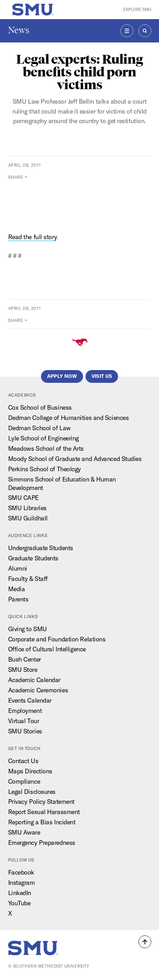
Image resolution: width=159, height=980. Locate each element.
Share (16, 177)
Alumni (18, 568)
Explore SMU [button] (137, 9)
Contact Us (23, 761)
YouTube (19, 903)
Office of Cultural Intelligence (47, 649)
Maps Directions (30, 771)
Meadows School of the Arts (46, 448)
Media (17, 589)
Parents (18, 599)
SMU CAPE (23, 498)
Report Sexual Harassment (44, 812)
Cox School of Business (40, 407)
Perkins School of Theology (45, 469)
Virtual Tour (24, 721)
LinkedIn (20, 893)
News (19, 30)
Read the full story (33, 237)
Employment (25, 711)
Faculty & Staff (28, 579)
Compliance (24, 781)
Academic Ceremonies (38, 690)
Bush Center (25, 659)
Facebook (21, 872)
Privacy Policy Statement (41, 802)
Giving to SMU (28, 629)
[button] (145, 942)
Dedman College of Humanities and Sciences (69, 418)
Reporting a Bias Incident (42, 822)
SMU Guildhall (28, 518)
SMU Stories (25, 731)
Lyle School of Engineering (43, 438)
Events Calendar (30, 700)
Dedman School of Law (39, 428)
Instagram (22, 883)
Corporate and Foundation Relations (57, 639)
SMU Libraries (27, 508)
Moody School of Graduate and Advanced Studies (75, 459)
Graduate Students (33, 558)
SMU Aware (24, 832)
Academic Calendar (34, 680)
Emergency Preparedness (42, 843)
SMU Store (23, 670)
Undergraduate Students (41, 548)
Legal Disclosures (32, 792)
